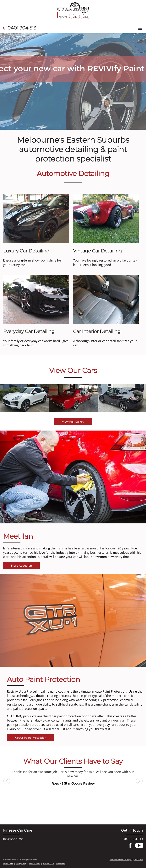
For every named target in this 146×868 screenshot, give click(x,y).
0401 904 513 (22, 28)
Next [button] (139, 781)
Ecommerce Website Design (121, 859)
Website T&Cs (48, 864)
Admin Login (8, 864)
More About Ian (21, 566)
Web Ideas (139, 859)
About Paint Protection (31, 738)
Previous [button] (7, 781)
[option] (24, 398)
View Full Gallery (73, 422)
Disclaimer (60, 864)
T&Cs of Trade (35, 864)
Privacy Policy (21, 864)
